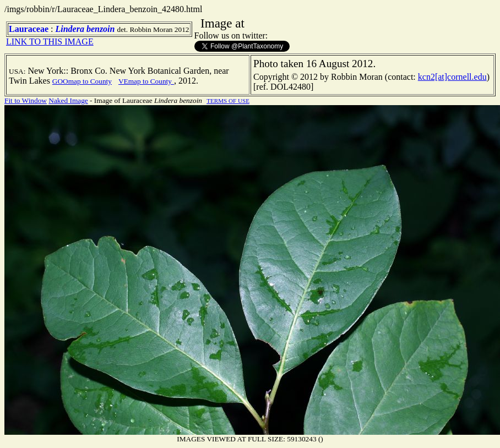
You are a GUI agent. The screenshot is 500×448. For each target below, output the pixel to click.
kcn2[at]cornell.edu (452, 77)
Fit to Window (26, 100)
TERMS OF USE (228, 101)
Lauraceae (29, 29)
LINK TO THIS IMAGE (50, 42)
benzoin (101, 29)
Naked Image (68, 100)
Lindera (69, 29)
